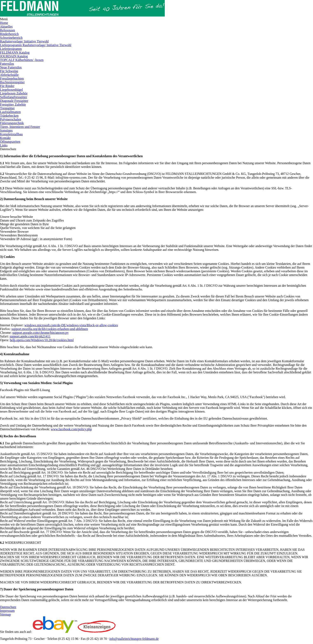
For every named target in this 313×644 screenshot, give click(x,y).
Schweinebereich (11, 38)
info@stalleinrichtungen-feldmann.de (134, 639)
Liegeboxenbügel (11, 90)
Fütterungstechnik (12, 123)
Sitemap (5, 614)
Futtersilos (7, 64)
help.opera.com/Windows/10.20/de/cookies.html (42, 340)
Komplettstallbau (11, 134)
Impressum (7, 611)
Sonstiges (6, 130)
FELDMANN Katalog (15, 52)
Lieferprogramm (11, 49)
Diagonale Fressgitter (14, 101)
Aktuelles (6, 27)
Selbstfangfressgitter (14, 97)
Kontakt (5, 138)
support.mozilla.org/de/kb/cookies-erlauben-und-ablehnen (50, 329)
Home (4, 23)
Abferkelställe (9, 75)
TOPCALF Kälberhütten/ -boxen (22, 60)
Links (4, 145)
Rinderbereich (9, 34)
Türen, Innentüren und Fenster (20, 127)
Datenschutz (8, 607)
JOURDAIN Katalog (14, 56)
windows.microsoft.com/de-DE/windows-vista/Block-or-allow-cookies (71, 325)
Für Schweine (9, 71)
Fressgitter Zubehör (13, 104)
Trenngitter (7, 108)
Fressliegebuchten (12, 78)
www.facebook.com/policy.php (71, 429)
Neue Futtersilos (11, 67)
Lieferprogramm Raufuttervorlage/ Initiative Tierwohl (36, 45)
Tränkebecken (9, 116)
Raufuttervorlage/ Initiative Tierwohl (24, 41)
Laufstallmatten (10, 112)
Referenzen (8, 30)
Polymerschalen (11, 119)
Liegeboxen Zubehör (14, 93)
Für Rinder (7, 86)
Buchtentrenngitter (12, 82)
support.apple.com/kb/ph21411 (30, 336)
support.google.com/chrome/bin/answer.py (40, 333)
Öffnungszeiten (10, 142)
